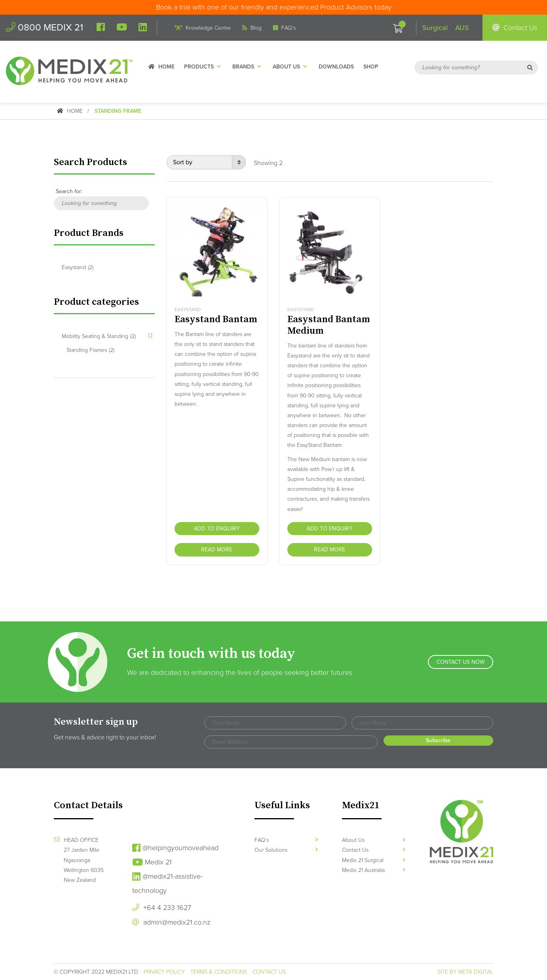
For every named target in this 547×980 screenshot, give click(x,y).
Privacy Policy (164, 972)
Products (203, 67)
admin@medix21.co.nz (171, 922)
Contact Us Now (461, 662)
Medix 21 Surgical (374, 860)
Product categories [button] (96, 302)
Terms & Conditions (219, 972)
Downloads (336, 67)
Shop (371, 67)
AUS (462, 28)
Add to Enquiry (217, 529)
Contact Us (515, 28)
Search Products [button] (90, 162)
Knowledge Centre (203, 28)
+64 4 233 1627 (162, 908)
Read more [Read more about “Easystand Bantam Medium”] (330, 550)
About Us (291, 67)
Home (161, 67)
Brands (248, 67)
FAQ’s (284, 28)
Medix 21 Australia (374, 870)
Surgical (435, 28)
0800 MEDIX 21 (45, 28)
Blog (252, 28)
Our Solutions (286, 850)
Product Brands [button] (89, 233)
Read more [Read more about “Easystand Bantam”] (217, 550)
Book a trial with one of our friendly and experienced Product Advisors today (274, 7)
